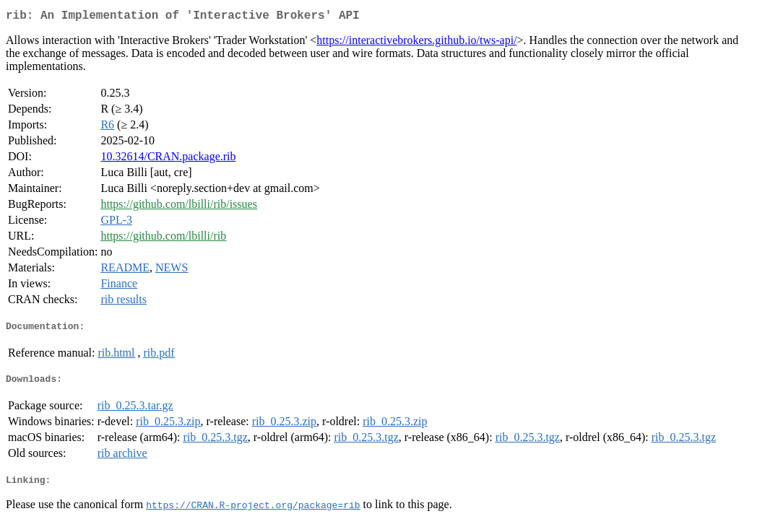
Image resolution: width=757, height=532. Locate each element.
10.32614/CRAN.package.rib (168, 159)
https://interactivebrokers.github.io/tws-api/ (416, 43)
